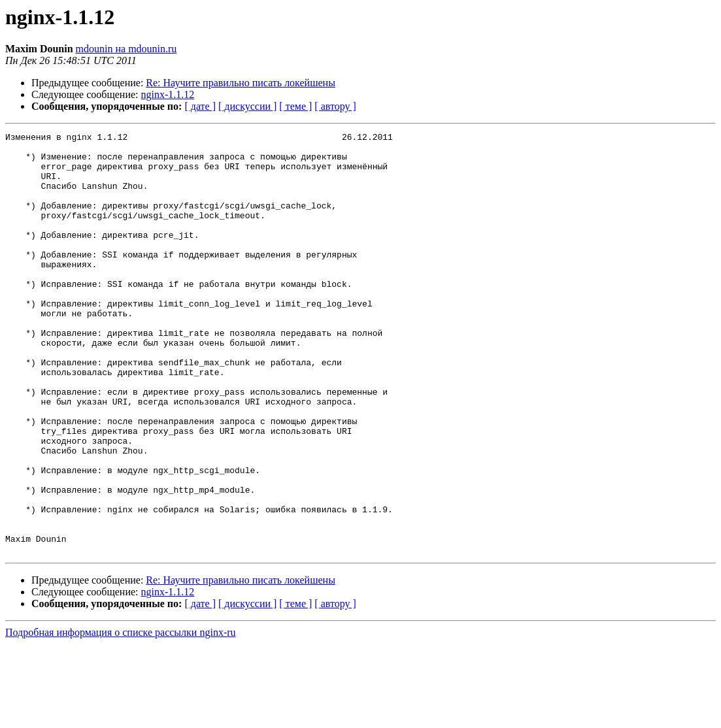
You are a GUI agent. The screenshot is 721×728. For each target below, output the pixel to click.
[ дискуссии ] (247, 106)
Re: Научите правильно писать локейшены (241, 83)
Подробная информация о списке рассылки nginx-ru (121, 717)
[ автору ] (335, 106)
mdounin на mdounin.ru (126, 49)
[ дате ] (200, 106)
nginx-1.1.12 (168, 94)
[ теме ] (295, 106)
